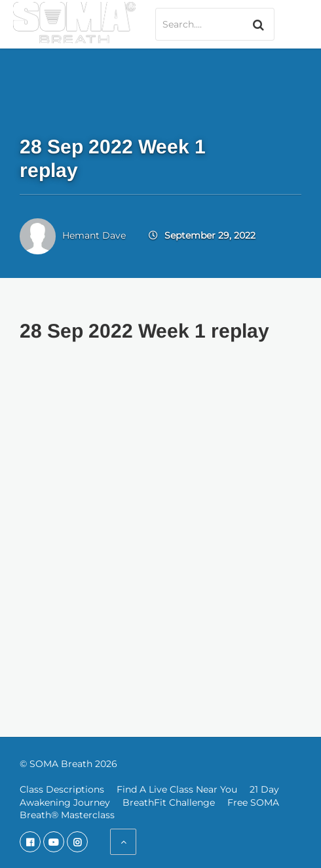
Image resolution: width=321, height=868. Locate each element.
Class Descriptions (62, 789)
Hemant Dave (94, 235)
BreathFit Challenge (169, 802)
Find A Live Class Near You (177, 789)
